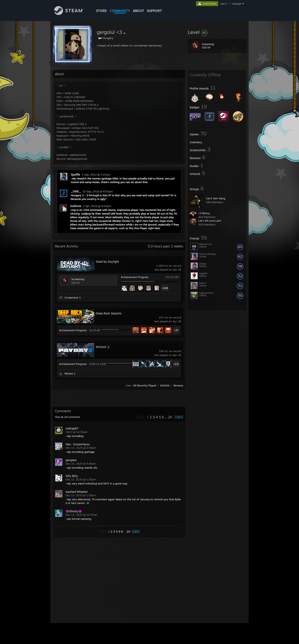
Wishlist (165, 385)
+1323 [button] (176, 364)
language (237, 4)
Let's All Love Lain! (210, 221)
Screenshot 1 (73, 298)
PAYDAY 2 (103, 347)
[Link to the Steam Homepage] (72, 14)
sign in (224, 4)
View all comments (67, 417)
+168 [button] (165, 288)
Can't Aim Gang (216, 198)
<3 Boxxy (204, 213)
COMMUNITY (120, 11)
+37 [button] (176, 330)
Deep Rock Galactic (109, 313)
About (138, 11)
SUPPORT (154, 11)
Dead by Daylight (107, 262)
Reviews (178, 385)
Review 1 (70, 373)
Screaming (78, 279)
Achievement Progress (135, 277)
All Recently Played (145, 385)
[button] (217, 32)
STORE (101, 11)
